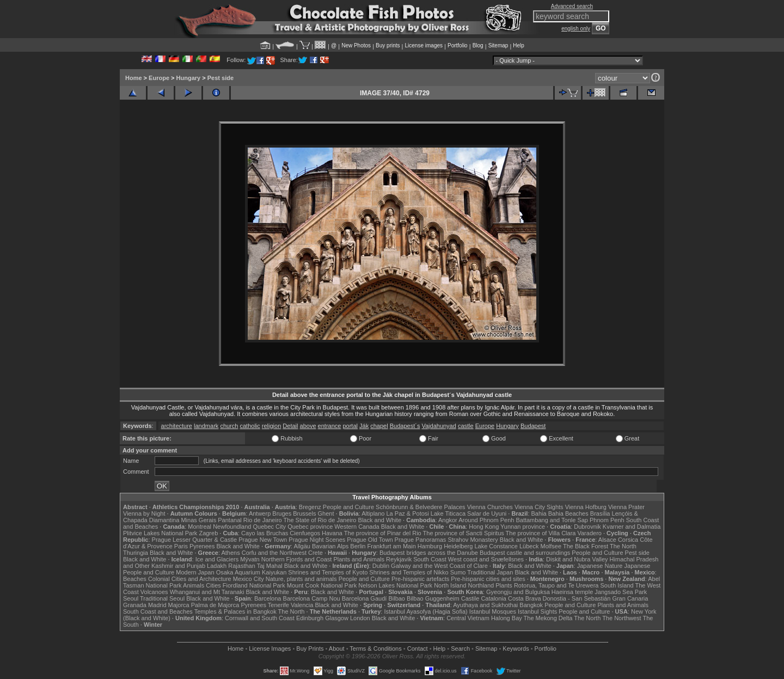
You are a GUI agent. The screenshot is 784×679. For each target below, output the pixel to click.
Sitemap (498, 45)
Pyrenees (202, 546)
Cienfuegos (305, 533)
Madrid (157, 605)
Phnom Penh (607, 520)
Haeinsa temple (572, 592)
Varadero (589, 533)
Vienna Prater (626, 507)
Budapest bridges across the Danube (429, 553)
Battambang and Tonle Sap (552, 520)
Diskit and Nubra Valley (577, 559)
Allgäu (302, 546)
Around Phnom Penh (486, 520)
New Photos (356, 45)
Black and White (380, 520)
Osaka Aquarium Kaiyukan (252, 572)
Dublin (381, 566)
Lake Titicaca (448, 513)
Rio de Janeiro (263, 520)
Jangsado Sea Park (621, 592)
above (308, 426)
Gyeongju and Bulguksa (518, 592)
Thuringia (136, 553)
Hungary (189, 78)
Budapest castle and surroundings (525, 553)
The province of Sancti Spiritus (464, 533)
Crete (316, 553)
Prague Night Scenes (317, 540)
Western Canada (357, 527)
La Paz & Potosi (408, 513)
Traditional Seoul (162, 598)
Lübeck (529, 546)
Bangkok (531, 605)
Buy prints (388, 45)
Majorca (179, 605)
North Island (450, 585)
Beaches (135, 579)
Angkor (448, 520)
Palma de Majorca (215, 605)
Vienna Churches (490, 507)
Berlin (358, 546)
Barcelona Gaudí (365, 598)
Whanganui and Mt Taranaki (207, 592)
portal (350, 426)
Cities (213, 585)
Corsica (628, 540)
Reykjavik (399, 559)
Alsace (607, 540)
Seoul (131, 598)
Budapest (533, 426)
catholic (250, 426)
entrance (330, 426)
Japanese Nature (600, 566)
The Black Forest (586, 546)
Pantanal (229, 520)
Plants (504, 585)
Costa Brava (525, 598)
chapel (379, 426)
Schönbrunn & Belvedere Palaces (421, 507)
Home (134, 78)
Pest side (220, 78)
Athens (230, 553)
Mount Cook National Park (322, 585)
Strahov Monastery (473, 540)
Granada (135, 605)
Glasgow (337, 618)
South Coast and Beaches (158, 611)
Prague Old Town (370, 540)
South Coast (430, 559)
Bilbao (397, 598)
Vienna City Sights (539, 507)
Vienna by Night (144, 513)
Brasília (600, 513)
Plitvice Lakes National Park (160, 533)
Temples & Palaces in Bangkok (235, 611)
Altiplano (373, 513)
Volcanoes (154, 592)
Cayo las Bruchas (265, 533)
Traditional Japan (490, 572)
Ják (364, 426)
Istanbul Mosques (493, 611)
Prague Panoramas (421, 540)
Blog (478, 45)
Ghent (326, 513)
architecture (177, 426)
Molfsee (551, 546)
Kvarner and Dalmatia (632, 527)
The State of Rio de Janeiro (320, 520)
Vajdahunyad (439, 426)
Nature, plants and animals (301, 579)
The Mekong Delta (548, 618)
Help (519, 45)
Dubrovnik (587, 527)
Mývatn (250, 559)
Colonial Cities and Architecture (190, 579)
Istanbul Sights (537, 611)
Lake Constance (496, 546)
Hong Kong (484, 527)
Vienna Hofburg (586, 507)
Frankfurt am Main (392, 546)
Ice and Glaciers (217, 559)
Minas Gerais (198, 520)
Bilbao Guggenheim (433, 598)
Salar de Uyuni (487, 513)
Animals (194, 585)
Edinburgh (310, 618)
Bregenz (310, 507)
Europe (159, 78)
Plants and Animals (359, 559)
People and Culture (348, 507)
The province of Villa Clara (541, 533)
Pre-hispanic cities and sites (488, 579)
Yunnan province (523, 527)
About (337, 649)
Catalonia (493, 598)
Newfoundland (232, 527)
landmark (206, 426)
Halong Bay (507, 618)
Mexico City (249, 579)
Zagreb (208, 533)
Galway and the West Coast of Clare (439, 566)
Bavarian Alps (330, 546)
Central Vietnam (468, 618)
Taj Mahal (270, 566)
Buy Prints (310, 649)
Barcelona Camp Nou (312, 598)
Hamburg (430, 546)
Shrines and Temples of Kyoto (328, 572)
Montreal (200, 527)
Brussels (304, 513)
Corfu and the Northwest (274, 553)
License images (424, 45)
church (229, 426)
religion (271, 426)
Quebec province (310, 527)
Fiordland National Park (254, 585)
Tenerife (278, 605)
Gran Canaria (630, 598)
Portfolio (458, 45)
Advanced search (572, 6)
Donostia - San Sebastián (577, 598)
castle (466, 426)
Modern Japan (195, 572)
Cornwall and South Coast (260, 618)
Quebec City (270, 527)
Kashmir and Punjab (178, 566)
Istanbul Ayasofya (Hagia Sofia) (425, 611)
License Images (270, 649)
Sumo (458, 572)
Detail (290, 426)
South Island (617, 585)
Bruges (282, 513)
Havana (332, 533)
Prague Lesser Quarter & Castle (195, 540)
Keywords (516, 649)
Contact (418, 649)
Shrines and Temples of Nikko (409, 572)
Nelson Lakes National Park (395, 585)
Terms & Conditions (375, 649)
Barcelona (268, 598)
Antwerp (260, 513)
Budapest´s (405, 426)
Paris (181, 546)
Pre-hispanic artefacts (420, 579)
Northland (481, 585)
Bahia (539, 513)
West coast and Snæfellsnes (486, 559)
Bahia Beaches (568, 513)
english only (576, 29)
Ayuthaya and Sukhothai (485, 605)
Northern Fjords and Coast (297, 559)
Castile (470, 598)
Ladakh (217, 566)
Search (460, 649)
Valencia (302, 605)
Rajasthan (242, 566)
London (360, 618)
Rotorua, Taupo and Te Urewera (556, 585)
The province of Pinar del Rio (383, 533)
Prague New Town (263, 540)
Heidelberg (458, 546)
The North (623, 546)
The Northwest (622, 618)
